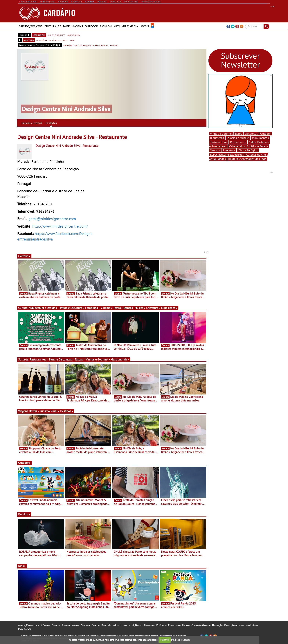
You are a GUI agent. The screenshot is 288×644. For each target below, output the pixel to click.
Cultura (50, 26)
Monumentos (260, 138)
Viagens (77, 26)
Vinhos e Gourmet (98, 359)
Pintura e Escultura (71, 308)
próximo (114, 45)
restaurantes (39, 35)
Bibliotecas (217, 138)
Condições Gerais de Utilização (207, 625)
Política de (181, 640)
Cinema (107, 308)
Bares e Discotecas (61, 359)
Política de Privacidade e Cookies (173, 625)
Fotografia (93, 308)
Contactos (51, 123)
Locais (144, 26)
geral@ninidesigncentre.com (52, 219)
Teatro (118, 308)
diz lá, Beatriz (43, 625)
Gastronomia (120, 359)
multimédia (42, 40)
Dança (129, 308)
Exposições (169, 308)
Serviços (215, 150)
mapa (72, 40)
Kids (117, 26)
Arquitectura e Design (43, 308)
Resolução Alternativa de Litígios (241, 625)
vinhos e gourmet (56, 35)
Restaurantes (39, 359)
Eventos (24, 256)
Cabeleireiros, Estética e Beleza (249, 146)
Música (140, 308)
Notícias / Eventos (32, 123)
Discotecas (251, 134)
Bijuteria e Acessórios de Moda (247, 159)
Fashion (106, 26)
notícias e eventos (58, 40)
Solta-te (64, 26)
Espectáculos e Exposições (227, 155)
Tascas (80, 359)
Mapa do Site (25, 629)
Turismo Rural (50, 411)
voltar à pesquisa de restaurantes (91, 45)
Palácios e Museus (238, 138)
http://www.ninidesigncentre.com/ (60, 226)
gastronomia (74, 35)
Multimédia (130, 26)
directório (29, 40)
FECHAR (165, 640)
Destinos (67, 411)
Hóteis (34, 411)
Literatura (153, 308)
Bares (238, 134)
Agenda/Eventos (31, 26)
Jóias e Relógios (248, 150)
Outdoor (91, 26)
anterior (68, 45)
